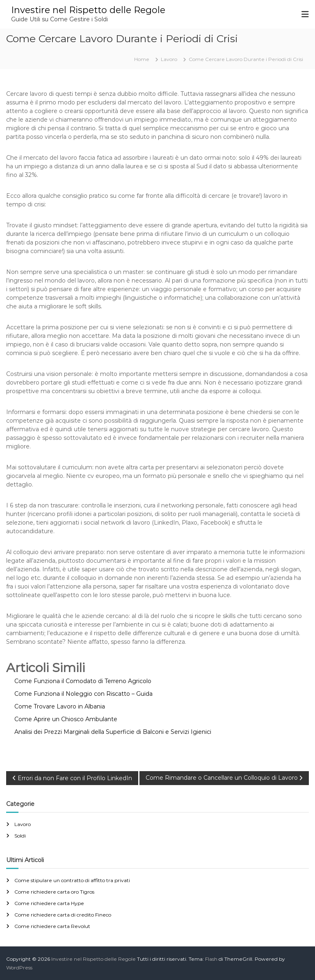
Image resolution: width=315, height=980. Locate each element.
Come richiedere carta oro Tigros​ (54, 892)
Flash (211, 959)
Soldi (20, 836)
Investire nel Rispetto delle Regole (88, 10)
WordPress (19, 968)
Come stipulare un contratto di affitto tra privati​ (72, 880)
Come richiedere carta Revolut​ (52, 926)
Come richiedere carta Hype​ (49, 903)
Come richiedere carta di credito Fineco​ (63, 915)
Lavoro (169, 59)
